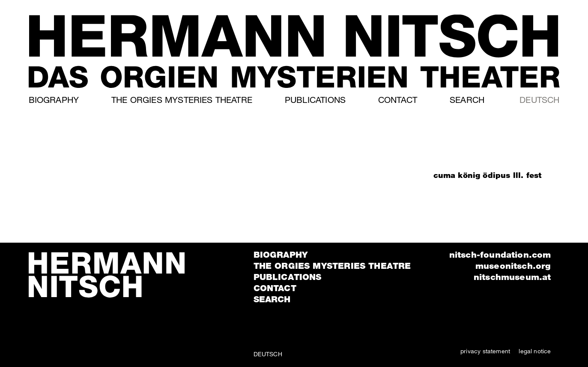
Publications (315, 100)
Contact (398, 100)
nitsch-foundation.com (500, 255)
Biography (54, 100)
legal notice (535, 351)
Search (467, 100)
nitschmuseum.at (512, 277)
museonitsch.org (513, 266)
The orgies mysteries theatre (182, 100)
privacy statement (485, 351)
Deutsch (539, 100)
